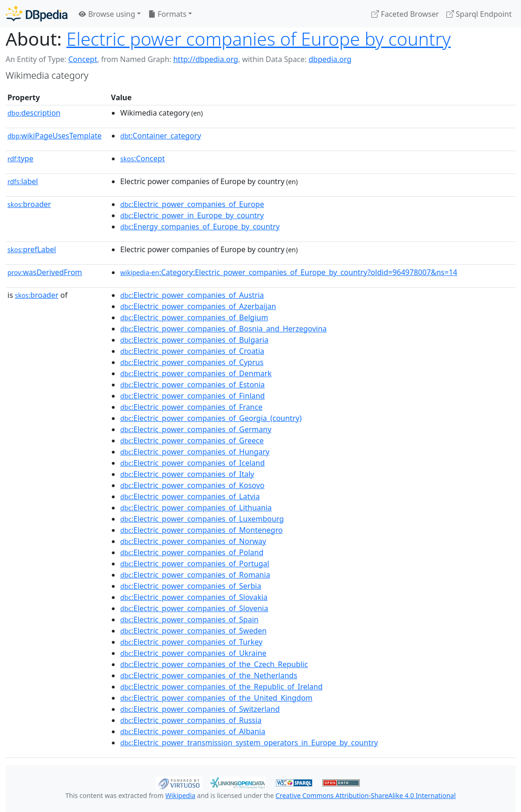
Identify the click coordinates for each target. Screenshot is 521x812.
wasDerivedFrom (45, 272)
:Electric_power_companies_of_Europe (192, 204)
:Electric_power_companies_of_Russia (191, 720)
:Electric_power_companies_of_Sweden (193, 631)
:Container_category (161, 136)
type (21, 158)
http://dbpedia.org (206, 59)
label (23, 181)
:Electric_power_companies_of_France (191, 407)
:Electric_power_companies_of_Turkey (191, 642)
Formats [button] (167, 14)
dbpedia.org (330, 59)
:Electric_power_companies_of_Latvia (190, 496)
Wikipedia (180, 795)
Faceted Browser (405, 14)
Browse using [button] (107, 14)
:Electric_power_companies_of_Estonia (192, 385)
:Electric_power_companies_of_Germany (196, 429)
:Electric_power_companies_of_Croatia (192, 351)
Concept (82, 59)
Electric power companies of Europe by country (259, 39)
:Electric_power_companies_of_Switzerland (200, 709)
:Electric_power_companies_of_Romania (195, 575)
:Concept (143, 158)
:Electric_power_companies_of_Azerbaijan (198, 306)
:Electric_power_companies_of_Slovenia (194, 608)
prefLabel (32, 249)
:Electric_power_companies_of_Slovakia (194, 597)
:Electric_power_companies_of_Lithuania (196, 508)
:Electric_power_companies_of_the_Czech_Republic (214, 664)
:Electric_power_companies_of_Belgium (194, 317)
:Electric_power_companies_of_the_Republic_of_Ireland (221, 687)
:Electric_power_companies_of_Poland (192, 552)
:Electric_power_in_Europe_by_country (192, 215)
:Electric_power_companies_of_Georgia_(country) (211, 418)
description (34, 113)
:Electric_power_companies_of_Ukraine (193, 653)
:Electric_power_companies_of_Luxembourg (202, 519)
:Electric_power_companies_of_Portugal (195, 564)
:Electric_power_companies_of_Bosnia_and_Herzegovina (223, 329)
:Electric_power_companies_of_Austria (192, 295)
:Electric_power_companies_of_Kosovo (192, 485)
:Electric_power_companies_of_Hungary (195, 452)
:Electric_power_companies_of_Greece (192, 440)
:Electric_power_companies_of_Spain (189, 619)
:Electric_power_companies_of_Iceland (192, 463)
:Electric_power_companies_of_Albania (193, 731)
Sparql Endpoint (479, 14)
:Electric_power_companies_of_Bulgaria (194, 340)
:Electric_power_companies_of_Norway (193, 541)
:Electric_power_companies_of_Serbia (191, 586)
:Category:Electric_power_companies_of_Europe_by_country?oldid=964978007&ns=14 (289, 272)
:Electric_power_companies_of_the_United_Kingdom (216, 698)
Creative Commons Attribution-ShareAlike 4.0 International (365, 795)
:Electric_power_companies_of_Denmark (196, 373)
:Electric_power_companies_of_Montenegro (202, 530)
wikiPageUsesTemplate (55, 136)
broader (29, 204)
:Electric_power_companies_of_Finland (192, 396)
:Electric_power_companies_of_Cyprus (192, 362)
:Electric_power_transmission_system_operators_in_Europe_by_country (249, 743)
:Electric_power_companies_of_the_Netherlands (209, 675)
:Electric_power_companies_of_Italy (187, 474)
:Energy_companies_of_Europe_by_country (200, 227)
